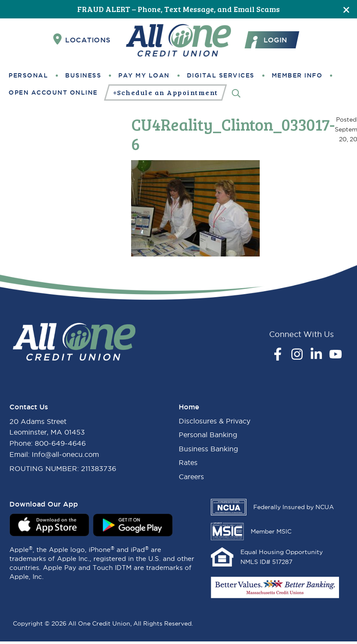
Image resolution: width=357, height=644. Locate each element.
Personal (28, 75)
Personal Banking (208, 435)
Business (83, 75)
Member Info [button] (297, 75)
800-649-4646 (60, 443)
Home (189, 407)
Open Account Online (53, 92)
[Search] (236, 93)
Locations (82, 39)
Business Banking (208, 449)
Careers (191, 477)
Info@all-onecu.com (65, 454)
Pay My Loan (144, 75)
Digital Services (221, 75)
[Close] (346, 9)
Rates (188, 462)
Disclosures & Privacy (214, 421)
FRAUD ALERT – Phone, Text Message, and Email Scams (178, 9)
